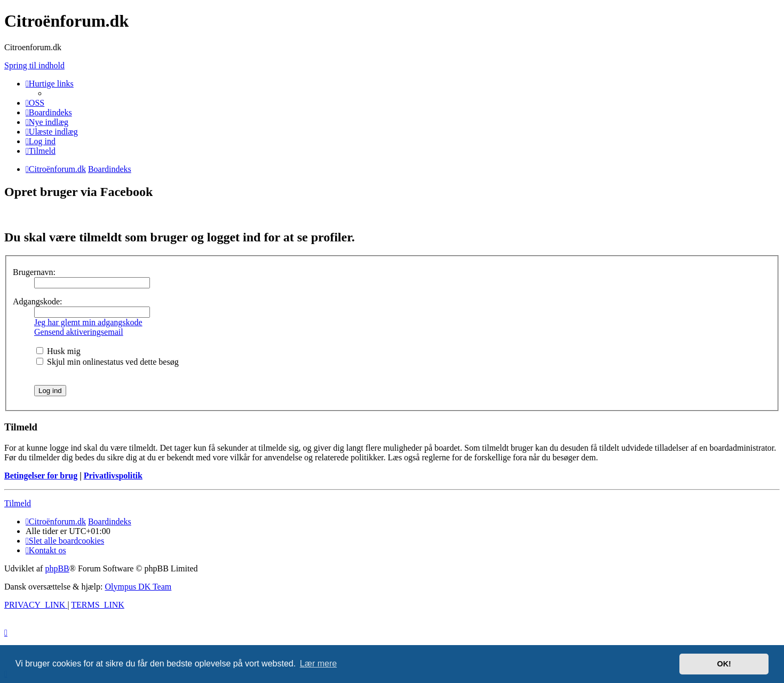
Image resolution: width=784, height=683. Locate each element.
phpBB (57, 568)
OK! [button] (724, 664)
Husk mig (58, 351)
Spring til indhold (34, 65)
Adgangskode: (37, 301)
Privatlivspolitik (113, 476)
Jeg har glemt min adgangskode (88, 322)
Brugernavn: (34, 272)
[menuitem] (35, 103)
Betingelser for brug (41, 476)
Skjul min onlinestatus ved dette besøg (108, 362)
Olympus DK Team (138, 587)
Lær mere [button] (318, 664)
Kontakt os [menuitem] (46, 550)
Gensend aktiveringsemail (79, 332)
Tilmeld (18, 503)
